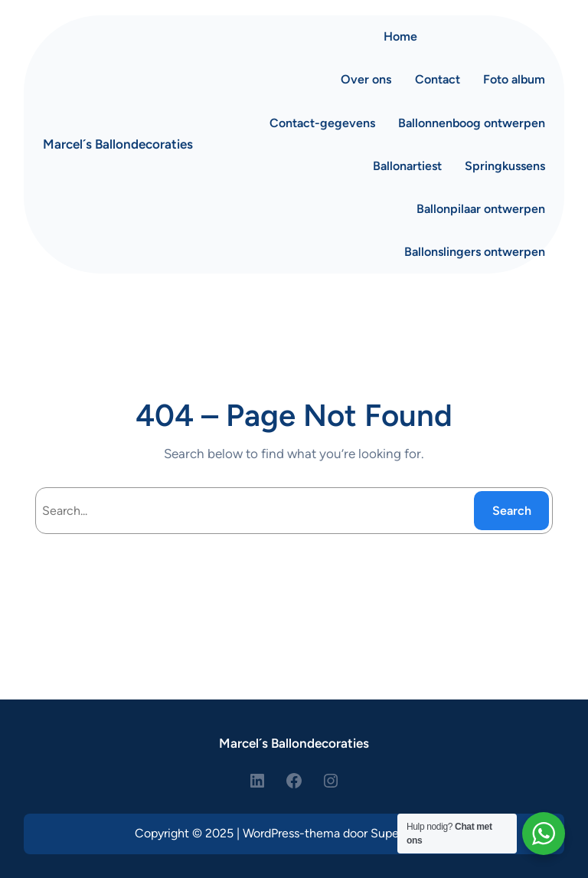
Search (512, 511)
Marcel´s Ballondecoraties (118, 144)
